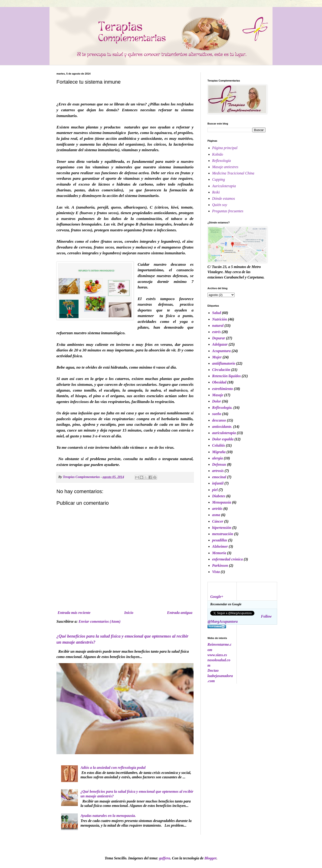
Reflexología (222, 161)
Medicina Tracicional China (233, 173)
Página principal (225, 148)
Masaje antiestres (225, 167)
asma (216, 515)
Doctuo (213, 670)
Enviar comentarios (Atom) (99, 621)
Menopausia (222, 502)
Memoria (219, 553)
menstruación (223, 534)
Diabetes (219, 496)
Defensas (219, 464)
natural (218, 326)
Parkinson (220, 565)
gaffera (165, 858)
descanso (219, 420)
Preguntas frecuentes (228, 211)
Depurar (219, 338)
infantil (218, 483)
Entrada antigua (180, 613)
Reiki (216, 192)
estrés (216, 332)
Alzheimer (220, 546)
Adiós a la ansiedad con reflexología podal (113, 768)
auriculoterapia (224, 433)
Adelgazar (220, 344)
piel (215, 490)
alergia (217, 458)
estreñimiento (223, 389)
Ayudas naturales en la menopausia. (108, 816)
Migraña (219, 452)
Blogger (210, 858)
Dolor (217, 401)
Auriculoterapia (224, 186)
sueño (217, 414)
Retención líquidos (226, 376)
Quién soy (220, 205)
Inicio (129, 613)
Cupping (218, 179)
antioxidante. (222, 427)
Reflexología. (222, 408)
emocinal (219, 477)
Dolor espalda (223, 439)
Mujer (217, 357)
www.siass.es (217, 655)
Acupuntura (221, 351)
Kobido (218, 154)
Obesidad (219, 382)
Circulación (221, 370)
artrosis (218, 471)
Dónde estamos (223, 198)
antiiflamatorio (224, 363)
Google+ (217, 597)
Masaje (218, 395)
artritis (217, 509)
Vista (216, 572)
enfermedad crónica (227, 559)
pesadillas (220, 540)
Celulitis (218, 445)
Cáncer (218, 521)
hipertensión (222, 528)
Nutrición (220, 319)
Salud (217, 313)
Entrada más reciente (74, 613)
